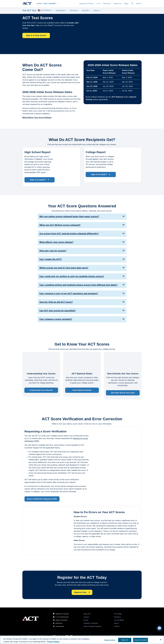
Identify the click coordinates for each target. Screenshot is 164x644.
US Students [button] (45, 10)
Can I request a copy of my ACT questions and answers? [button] (69, 293)
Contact (117, 626)
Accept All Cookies (140, 640)
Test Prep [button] (74, 10)
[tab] (82, 216)
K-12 (98, 4)
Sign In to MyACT (40, 180)
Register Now (82, 592)
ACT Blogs (118, 614)
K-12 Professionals (62, 617)
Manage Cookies (110, 640)
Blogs (126, 4)
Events (86, 620)
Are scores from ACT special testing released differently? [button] (69, 234)
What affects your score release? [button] (56, 242)
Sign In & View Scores (36, 35)
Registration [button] (61, 10)
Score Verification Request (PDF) (42, 499)
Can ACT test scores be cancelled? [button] (57, 311)
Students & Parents (86, 4)
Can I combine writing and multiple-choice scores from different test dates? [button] (78, 285)
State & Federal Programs (93, 626)
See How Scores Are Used (123, 393)
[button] (159, 628)
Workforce (107, 4)
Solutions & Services (91, 623)
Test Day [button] (86, 10)
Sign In (117, 623)
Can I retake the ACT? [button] (51, 259)
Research (118, 617)
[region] (82, 640)
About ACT (87, 614)
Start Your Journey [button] (47, 4)
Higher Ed (117, 4)
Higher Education (61, 620)
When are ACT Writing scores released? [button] (60, 225)
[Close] (161, 640)
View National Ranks (82, 390)
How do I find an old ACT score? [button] (56, 302)
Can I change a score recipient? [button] (56, 319)
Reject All (125, 640)
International (60, 626)
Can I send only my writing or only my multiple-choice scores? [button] (72, 276)
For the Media (119, 620)
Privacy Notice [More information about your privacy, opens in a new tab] (53, 642)
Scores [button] (97, 10)
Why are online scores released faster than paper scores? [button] (69, 216)
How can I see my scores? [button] (53, 251)
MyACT (139, 4)
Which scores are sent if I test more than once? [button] (64, 268)
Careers (86, 617)
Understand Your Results (41, 390)
